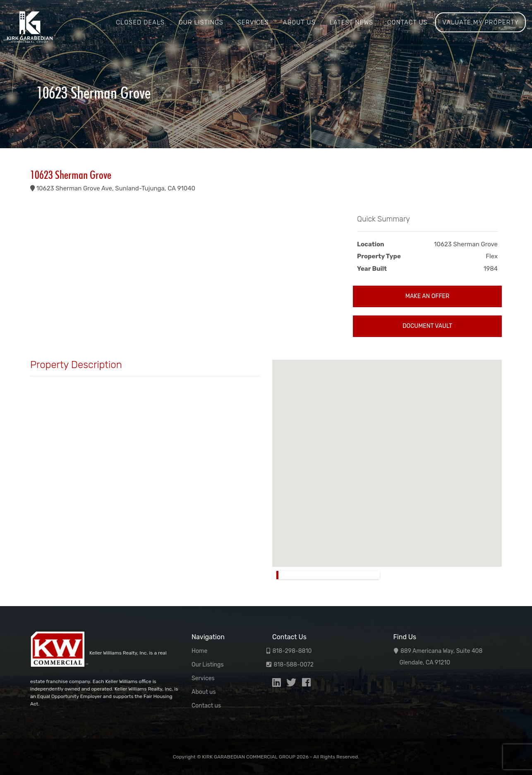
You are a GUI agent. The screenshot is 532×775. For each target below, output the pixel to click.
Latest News (351, 22)
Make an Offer (427, 296)
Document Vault (427, 326)
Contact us (407, 22)
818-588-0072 (294, 665)
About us (299, 22)
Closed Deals (140, 22)
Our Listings (201, 22)
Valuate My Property (480, 22)
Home (199, 651)
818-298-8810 (292, 651)
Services (253, 22)
